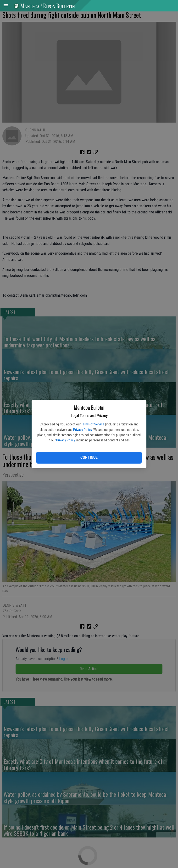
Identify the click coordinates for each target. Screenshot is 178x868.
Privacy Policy (83, 430)
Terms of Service (93, 424)
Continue (89, 457)
